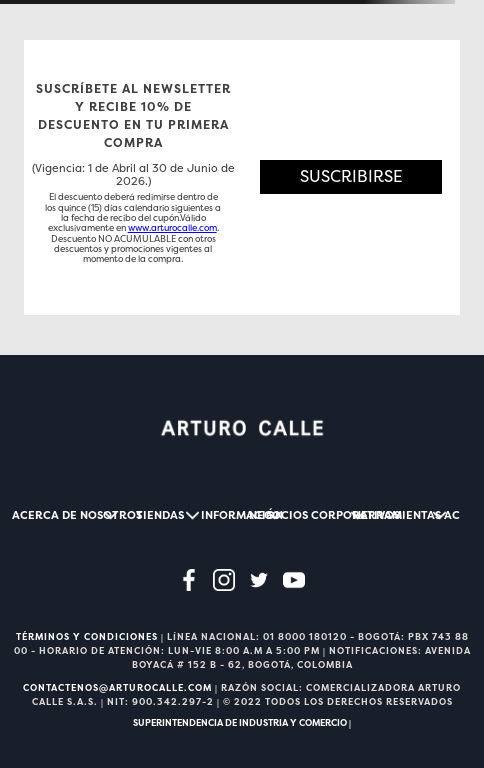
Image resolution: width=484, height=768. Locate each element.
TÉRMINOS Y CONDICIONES (87, 637)
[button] (351, 177)
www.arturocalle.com (172, 228)
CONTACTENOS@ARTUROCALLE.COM (117, 688)
